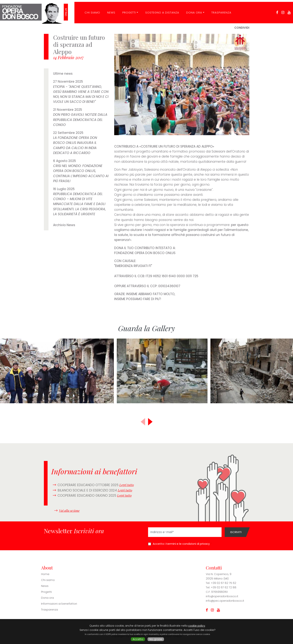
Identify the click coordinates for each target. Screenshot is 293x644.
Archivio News (64, 225)
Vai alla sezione (69, 510)
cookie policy (197, 626)
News (109, 10)
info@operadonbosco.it (222, 596)
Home (45, 574)
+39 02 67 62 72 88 (224, 587)
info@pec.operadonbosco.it (225, 601)
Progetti (127, 10)
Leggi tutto (127, 485)
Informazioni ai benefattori (59, 604)
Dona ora (192, 10)
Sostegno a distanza (160, 10)
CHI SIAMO (90, 10)
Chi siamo (48, 580)
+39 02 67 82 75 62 (223, 583)
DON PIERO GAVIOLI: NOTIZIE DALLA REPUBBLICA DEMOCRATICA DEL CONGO (80, 120)
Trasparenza (219, 10)
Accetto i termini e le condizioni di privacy (181, 544)
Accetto (138, 639)
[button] (150, 422)
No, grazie (156, 639)
